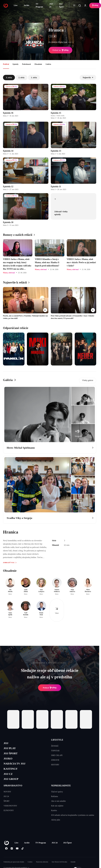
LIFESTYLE (57, 740)
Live (16, 5)
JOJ (6, 744)
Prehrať (50, 688)
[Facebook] (6, 853)
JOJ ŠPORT (12, 755)
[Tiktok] (23, 853)
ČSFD (53, 36)
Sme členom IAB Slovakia (59, 867)
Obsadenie (38, 64)
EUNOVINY (9, 815)
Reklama (55, 801)
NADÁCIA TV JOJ (16, 766)
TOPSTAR (55, 751)
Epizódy (16, 64)
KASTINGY (12, 772)
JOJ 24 (51, 5)
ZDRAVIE (55, 760)
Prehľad (6, 64)
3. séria (9, 78)
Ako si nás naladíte (58, 806)
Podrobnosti (26, 64)
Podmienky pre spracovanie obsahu (14, 867)
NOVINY (7, 796)
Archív (27, 5)
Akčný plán (56, 824)
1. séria (34, 78)
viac (71, 42)
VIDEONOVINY (10, 810)
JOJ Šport (61, 5)
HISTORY (55, 765)
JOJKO (9, 761)
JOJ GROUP (12, 783)
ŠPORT (7, 806)
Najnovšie (88, 78)
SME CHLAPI (57, 755)
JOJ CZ (9, 778)
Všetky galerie (88, 380)
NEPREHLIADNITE (61, 790)
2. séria (21, 78)
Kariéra (54, 815)
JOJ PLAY (11, 749)
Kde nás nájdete (57, 810)
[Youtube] (17, 853)
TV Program (39, 5)
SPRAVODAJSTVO (13, 790)
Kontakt (73, 867)
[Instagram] (12, 853)
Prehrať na (60, 50)
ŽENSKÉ (55, 746)
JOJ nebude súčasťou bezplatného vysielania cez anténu (73, 820)
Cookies (30, 867)
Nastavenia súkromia (42, 867)
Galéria (48, 64)
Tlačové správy (57, 796)
